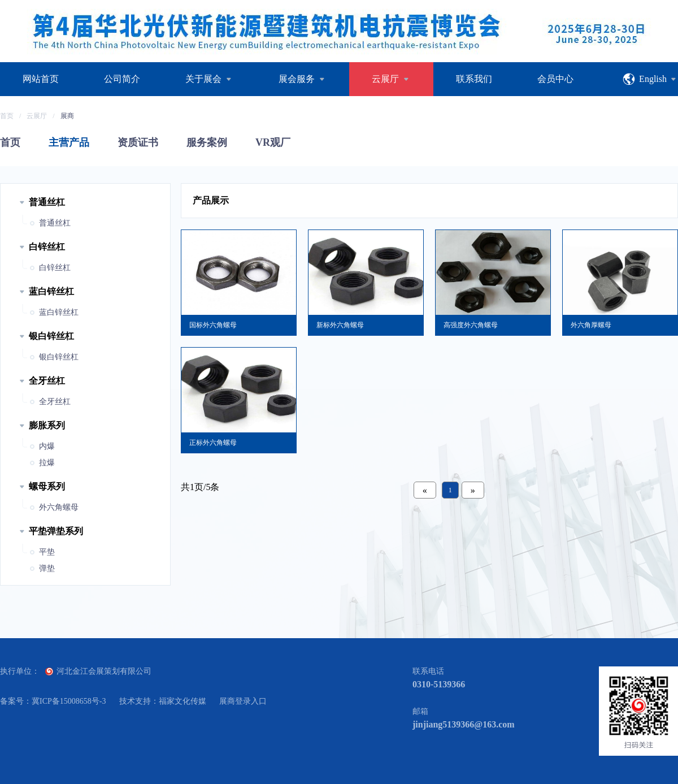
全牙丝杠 (55, 402)
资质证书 (138, 142)
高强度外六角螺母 (471, 325)
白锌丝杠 (55, 268)
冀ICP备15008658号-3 (69, 701)
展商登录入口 (243, 701)
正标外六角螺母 (213, 443)
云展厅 (37, 116)
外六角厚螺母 (591, 325)
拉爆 (47, 463)
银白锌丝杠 (59, 357)
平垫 (47, 552)
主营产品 (69, 142)
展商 (67, 116)
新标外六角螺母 (340, 325)
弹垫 (47, 568)
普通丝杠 (55, 223)
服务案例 (207, 142)
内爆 (47, 446)
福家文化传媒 (182, 701)
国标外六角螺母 (213, 325)
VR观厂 (273, 142)
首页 (7, 116)
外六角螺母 (59, 507)
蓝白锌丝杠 (59, 312)
